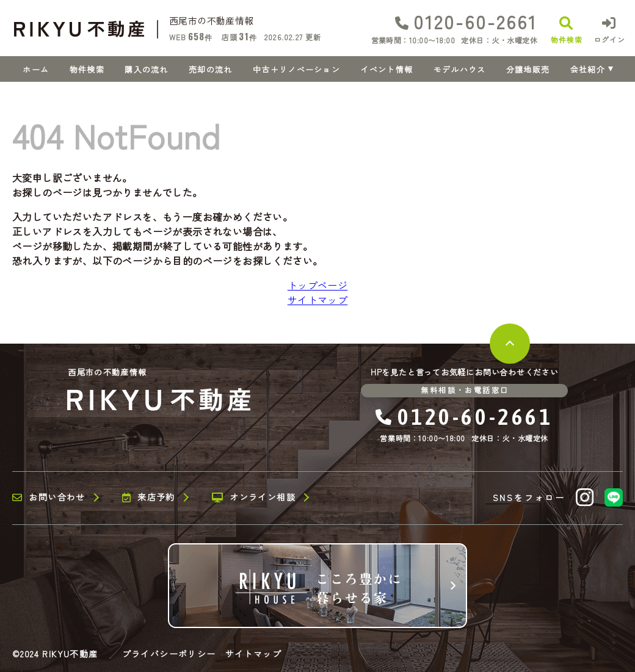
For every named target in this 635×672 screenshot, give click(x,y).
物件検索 (87, 69)
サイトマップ (317, 300)
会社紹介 (588, 69)
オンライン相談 (254, 497)
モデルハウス (460, 69)
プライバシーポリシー (169, 654)
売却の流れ (211, 69)
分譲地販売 (528, 69)
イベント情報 (386, 69)
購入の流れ (147, 69)
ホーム (36, 69)
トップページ (317, 285)
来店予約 (149, 497)
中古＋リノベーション (296, 69)
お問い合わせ (49, 497)
